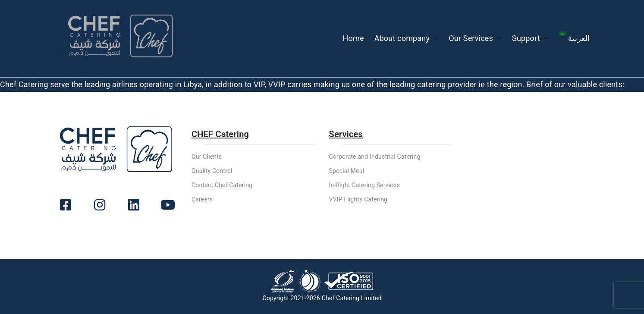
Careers (202, 199)
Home (353, 38)
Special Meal (347, 171)
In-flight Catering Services (364, 185)
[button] (434, 38)
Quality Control (212, 171)
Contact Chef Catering (222, 185)
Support (530, 38)
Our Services (475, 38)
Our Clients (207, 157)
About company (407, 38)
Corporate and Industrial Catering (375, 157)
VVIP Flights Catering (358, 199)
